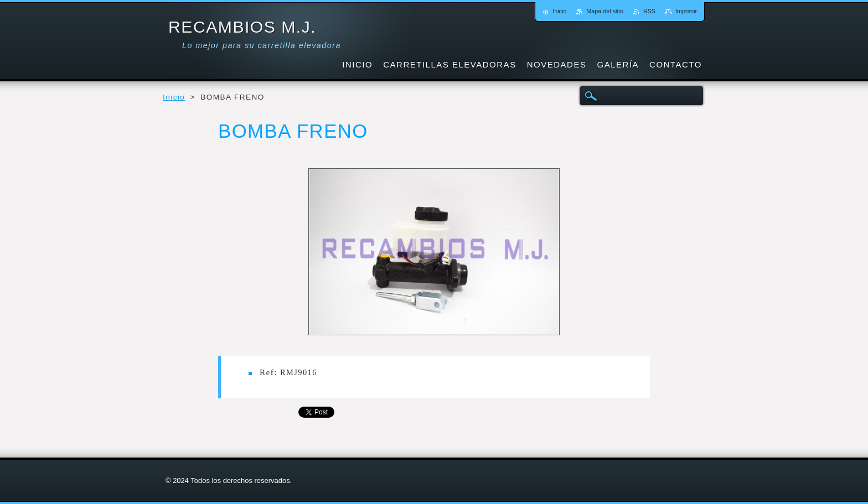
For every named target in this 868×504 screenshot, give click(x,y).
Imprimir (686, 11)
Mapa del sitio (605, 11)
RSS (649, 11)
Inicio (174, 97)
